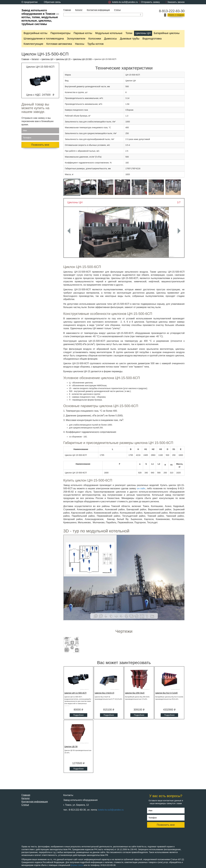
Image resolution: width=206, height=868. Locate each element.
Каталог (79, 10)
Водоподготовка (152, 39)
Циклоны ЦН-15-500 (82, 59)
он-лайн (141, 488)
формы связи (77, 865)
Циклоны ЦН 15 (63, 59)
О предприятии (30, 2)
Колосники (95, 39)
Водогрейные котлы (35, 33)
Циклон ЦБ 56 (71, 747)
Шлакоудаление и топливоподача (44, 39)
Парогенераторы (61, 33)
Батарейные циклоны (167, 33)
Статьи (117, 10)
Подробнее (78, 715)
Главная (67, 10)
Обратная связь (52, 2)
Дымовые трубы (130, 39)
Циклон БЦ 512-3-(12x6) (167, 693)
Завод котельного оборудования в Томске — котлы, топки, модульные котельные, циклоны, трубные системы (40, 17)
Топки (129, 33)
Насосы (80, 44)
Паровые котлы (83, 33)
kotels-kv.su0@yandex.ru (111, 810)
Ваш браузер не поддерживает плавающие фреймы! (124, 578)
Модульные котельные (109, 33)
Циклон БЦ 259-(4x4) (135, 693)
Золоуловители (76, 39)
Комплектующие (33, 44)
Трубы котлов (95, 44)
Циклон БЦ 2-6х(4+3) (104, 693)
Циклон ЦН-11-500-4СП (76, 693)
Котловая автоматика (59, 44)
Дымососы (111, 39)
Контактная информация (98, 10)
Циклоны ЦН (143, 33)
